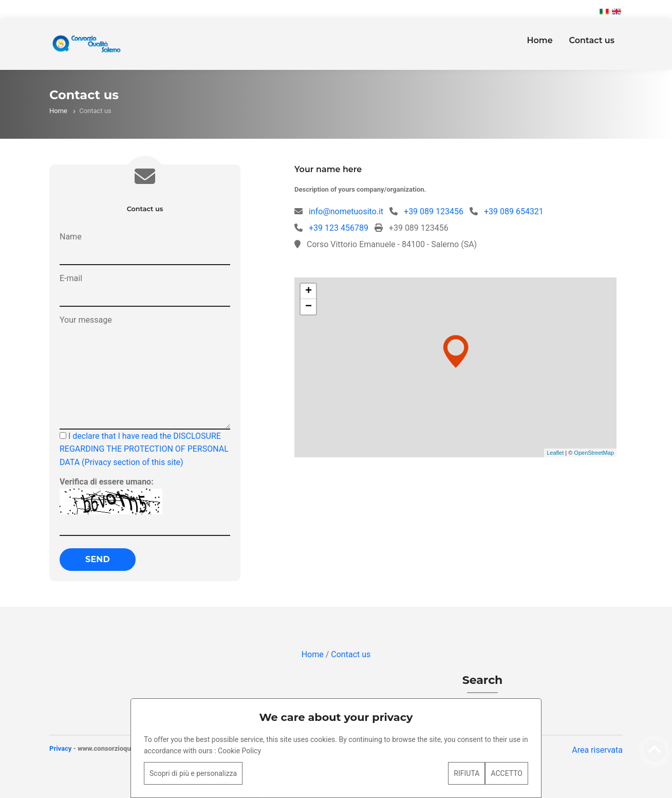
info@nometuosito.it (346, 211)
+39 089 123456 (434, 211)
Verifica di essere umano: (107, 482)
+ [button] (309, 291)
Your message (86, 320)
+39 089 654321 (514, 211)
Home (539, 40)
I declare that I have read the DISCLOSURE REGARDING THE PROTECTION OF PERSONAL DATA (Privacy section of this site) (144, 449)
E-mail (71, 278)
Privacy (60, 748)
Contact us (592, 40)
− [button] (309, 307)
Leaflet (555, 453)
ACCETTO (507, 773)
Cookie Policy (239, 751)
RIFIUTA (466, 773)
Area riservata (597, 750)
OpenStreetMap (594, 453)
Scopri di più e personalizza (193, 773)
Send (98, 559)
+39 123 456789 (339, 228)
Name (71, 237)
